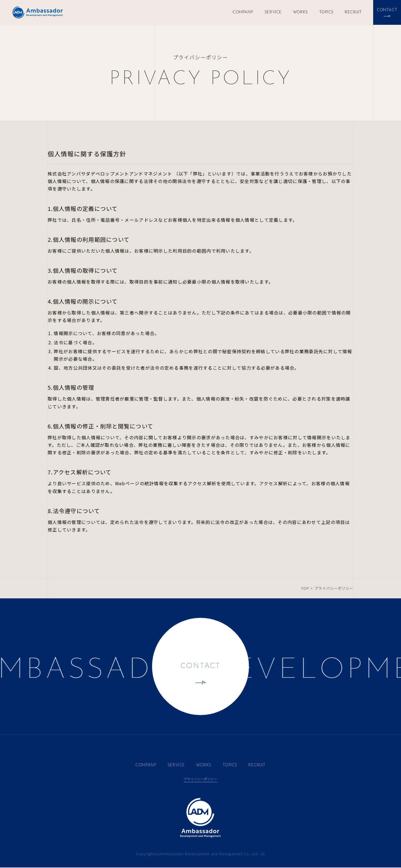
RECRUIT (353, 12)
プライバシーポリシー (201, 779)
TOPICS (326, 12)
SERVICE (273, 12)
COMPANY (243, 12)
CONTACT (200, 667)
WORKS (300, 12)
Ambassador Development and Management (38, 12)
